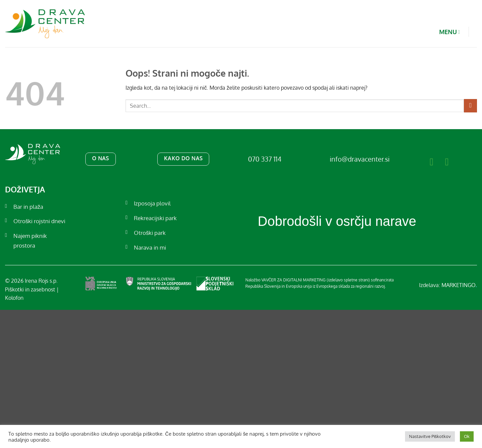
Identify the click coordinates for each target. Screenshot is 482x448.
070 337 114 (265, 159)
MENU (445, 32)
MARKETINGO (459, 285)
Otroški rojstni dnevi (39, 221)
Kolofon (14, 298)
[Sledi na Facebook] (435, 162)
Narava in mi (150, 247)
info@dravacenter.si (360, 159)
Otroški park (150, 233)
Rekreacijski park (155, 218)
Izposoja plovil (152, 203)
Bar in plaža (28, 207)
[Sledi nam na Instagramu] (450, 162)
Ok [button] (467, 436)
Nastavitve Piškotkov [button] (430, 436)
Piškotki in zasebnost (30, 289)
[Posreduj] (470, 106)
